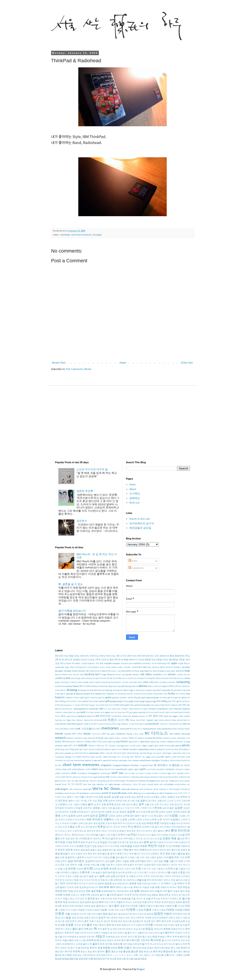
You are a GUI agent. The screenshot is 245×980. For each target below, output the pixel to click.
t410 (63, 777)
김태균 (112, 816)
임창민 (159, 914)
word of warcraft (72, 793)
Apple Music (184, 664)
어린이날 (146, 884)
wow (124, 793)
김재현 (176, 812)
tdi (108, 777)
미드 (171, 843)
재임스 (122, 918)
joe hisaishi (160, 713)
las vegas (174, 716)
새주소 (150, 861)
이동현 (168, 906)
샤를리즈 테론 (176, 861)
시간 (134, 873)
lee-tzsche (88, 720)
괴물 (147, 805)
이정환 (140, 910)
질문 (177, 925)
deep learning (114, 686)
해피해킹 (166, 948)
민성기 (88, 846)
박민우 (152, 846)
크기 (134, 933)
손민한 (72, 869)
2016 (177, 656)
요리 (82, 899)
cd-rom (187, 675)
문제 (141, 843)
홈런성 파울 (117, 952)
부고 (126, 854)
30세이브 (85, 660)
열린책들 (96, 891)
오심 (188, 891)
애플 (139, 880)
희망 (69, 955)
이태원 (179, 910)
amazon (116, 664)
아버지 (168, 876)
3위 (116, 660)
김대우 (65, 812)
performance (165, 746)
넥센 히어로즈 (95, 820)
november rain (183, 738)
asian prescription (108, 667)
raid (107, 753)
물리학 (153, 843)
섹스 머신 (183, 865)
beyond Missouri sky (111, 671)
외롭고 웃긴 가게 (71, 899)
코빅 (115, 933)
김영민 (162, 812)
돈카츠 (117, 827)
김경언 (187, 808)
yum (157, 793)
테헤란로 (111, 937)
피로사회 (118, 944)
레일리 (122, 831)
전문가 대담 (181, 918)
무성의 (82, 843)
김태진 (119, 816)
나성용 (182, 816)
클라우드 (170, 933)
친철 (77, 933)
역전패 (59, 891)
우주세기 (165, 899)
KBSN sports (66, 716)
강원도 (164, 797)
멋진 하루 (123, 839)
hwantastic (67, 709)
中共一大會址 (176, 955)
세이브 (174, 865)
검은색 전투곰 (115, 801)
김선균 (116, 812)
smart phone (78, 769)
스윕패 (182, 869)
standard (160, 769)
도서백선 (135, 494)
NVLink (66, 742)
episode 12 (168, 690)
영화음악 (145, 891)
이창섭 (163, 910)
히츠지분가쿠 (103, 955)
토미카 (131, 937)
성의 (153, 865)
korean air (144, 716)
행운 (57, 952)
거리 (77, 801)
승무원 (128, 873)
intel (170, 709)
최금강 (149, 929)
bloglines (148, 671)
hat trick (109, 705)
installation (162, 709)
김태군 (103, 816)
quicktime (77, 753)
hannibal (100, 705)
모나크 (154, 839)
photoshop (60, 750)
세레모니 (166, 865)
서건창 (61, 865)
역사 (174, 888)
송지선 (120, 869)
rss (119, 757)
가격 (180, 793)
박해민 (77, 850)
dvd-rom (101, 690)
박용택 (184, 846)
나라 (166, 816)
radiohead (65, 235)
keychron (91, 716)
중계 (114, 925)
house (175, 705)
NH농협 (99, 738)
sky (182, 765)
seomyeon (123, 761)
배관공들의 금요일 (140, 528)
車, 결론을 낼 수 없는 (71, 584)
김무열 (80, 812)
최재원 (167, 929)
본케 (100, 854)
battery (75, 671)
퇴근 (150, 937)
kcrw (75, 716)
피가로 (109, 944)
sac (143, 757)
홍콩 (141, 952)
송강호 (113, 869)
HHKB (116, 705)
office (94, 742)
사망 (147, 858)
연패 (88, 891)
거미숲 (84, 801)
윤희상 (66, 906)
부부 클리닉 (135, 854)
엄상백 (83, 888)
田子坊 (106, 959)
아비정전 (176, 876)
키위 (185, 933)
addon (78, 664)
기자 (149, 808)
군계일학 (78, 808)
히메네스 (92, 955)
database (95, 686)
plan (86, 750)
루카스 (68, 835)
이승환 (103, 910)
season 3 (98, 761)
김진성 (94, 816)
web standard (146, 789)
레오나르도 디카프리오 (107, 831)
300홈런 (77, 660)
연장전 (82, 891)
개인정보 (63, 801)
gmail (102, 701)
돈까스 (109, 827)
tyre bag (92, 785)
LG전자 (121, 720)
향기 (62, 952)
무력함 (69, 843)
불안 (188, 854)
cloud (86, 682)
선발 (103, 865)
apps (67, 667)
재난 (108, 918)
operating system (159, 742)
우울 (133, 899)
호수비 (101, 952)
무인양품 (112, 843)
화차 (155, 952)
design (128, 686)
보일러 (79, 854)
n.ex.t (135, 734)
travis (64, 785)
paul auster (130, 746)
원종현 (88, 902)
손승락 (80, 869)
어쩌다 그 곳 (157, 884)
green (169, 701)
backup (155, 667)
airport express (88, 664)
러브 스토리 (73, 831)
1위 (118, 656)
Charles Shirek (106, 678)
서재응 (86, 865)
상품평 (126, 861)
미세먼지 (183, 843)
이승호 (96, 910)
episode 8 (70, 694)
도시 (83, 827)
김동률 (73, 812)
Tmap (172, 781)
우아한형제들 (124, 899)
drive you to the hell (88, 690)
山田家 (187, 955)
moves (187, 729)
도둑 (65, 827)
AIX (97, 664)
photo (186, 746)
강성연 (147, 797)
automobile (137, 667)
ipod (83, 712)
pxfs (57, 753)
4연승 (141, 660)
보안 (73, 854)
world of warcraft (111, 793)
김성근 (123, 812)
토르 (118, 937)
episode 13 (178, 690)
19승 (113, 656)
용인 (98, 899)
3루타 (98, 660)
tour (177, 781)
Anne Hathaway (159, 664)
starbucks (170, 769)
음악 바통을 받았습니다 (72, 611)
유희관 (157, 902)
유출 (144, 902)
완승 (161, 895)
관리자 (129, 805)
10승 (71, 656)
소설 (60, 869)
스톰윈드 (75, 873)
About (133, 489)
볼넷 (105, 854)
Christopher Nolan (153, 678)
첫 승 (110, 929)
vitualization (180, 785)
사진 (57, 861)
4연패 (148, 660)
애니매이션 (116, 880)
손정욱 (105, 869)
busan (136, 675)
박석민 (169, 846)
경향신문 (162, 801)
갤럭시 (71, 801)
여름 (152, 888)
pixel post (79, 750)
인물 (67, 914)
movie (59, 734)
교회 (157, 805)
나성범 (173, 816)
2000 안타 (132, 656)
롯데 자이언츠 (180, 831)
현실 (90, 952)
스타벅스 (65, 873)
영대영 (121, 891)
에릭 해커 (110, 887)
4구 (137, 660)
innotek (152, 709)
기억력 (144, 808)
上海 (166, 955)
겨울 (137, 801)
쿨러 (130, 933)
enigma (149, 690)
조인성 (77, 925)
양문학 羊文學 (85, 491)
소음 (65, 869)
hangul (92, 705)
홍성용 (127, 952)
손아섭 (97, 869)
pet (173, 746)
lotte (69, 724)
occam (73, 742)
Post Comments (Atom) (79, 369)
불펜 (57, 858)
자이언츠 (177, 914)
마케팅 (165, 835)
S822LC (138, 757)
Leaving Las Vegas (63, 720)
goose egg (152, 701)
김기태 (58, 812)
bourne (58, 675)
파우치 (58, 940)
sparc (136, 769)
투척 (175, 937)
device (143, 686)
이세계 (89, 910)
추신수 (181, 929)
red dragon (167, 753)
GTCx (174, 701)
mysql (129, 734)
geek (144, 698)
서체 (92, 865)
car (165, 675)
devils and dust (155, 686)
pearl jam (154, 746)
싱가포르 (121, 876)
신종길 (181, 873)
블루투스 (82, 858)
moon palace (178, 729)
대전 (157, 823)
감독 (101, 797)
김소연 (139, 812)
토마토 (124, 937)
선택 (125, 865)
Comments (136, 568)
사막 (142, 858)
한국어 (93, 948)
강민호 (140, 797)
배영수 (120, 850)
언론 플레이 (61, 888)
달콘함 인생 (104, 823)
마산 (134, 835)
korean (135, 716)
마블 (128, 835)
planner (92, 750)
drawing (72, 690)
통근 (145, 937)
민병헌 (80, 846)
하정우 (64, 948)
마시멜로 (151, 835)
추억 (188, 929)
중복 (119, 925)
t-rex (186, 773)
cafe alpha (146, 675)
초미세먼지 (127, 929)
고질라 (76, 805)
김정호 (184, 812)
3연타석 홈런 (108, 660)
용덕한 (91, 899)
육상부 (165, 902)
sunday (148, 773)
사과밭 (131, 858)
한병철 (106, 948)
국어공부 (69, 808)
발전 (88, 850)
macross (164, 724)
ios (74, 713)
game (109, 698)
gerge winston (161, 698)
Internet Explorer (182, 709)
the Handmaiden (118, 781)
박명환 (143, 846)
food (188, 694)
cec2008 (66, 678)
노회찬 (139, 820)
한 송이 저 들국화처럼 (78, 948)
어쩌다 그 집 (170, 884)
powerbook (144, 750)
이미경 (181, 906)
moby (159, 729)
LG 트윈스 (110, 720)
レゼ (152, 955)
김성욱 (131, 812)
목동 (174, 839)
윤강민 (172, 902)
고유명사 (63, 805)
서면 (67, 865)
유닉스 (129, 902)
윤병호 (179, 902)
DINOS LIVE (173, 686)
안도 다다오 (85, 880)
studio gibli (106, 773)
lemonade (98, 720)
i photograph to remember (86, 709)
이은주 (122, 910)
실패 (108, 876)
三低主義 (159, 955)
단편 (86, 823)
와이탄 (136, 895)
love (86, 724)
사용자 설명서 (157, 858)
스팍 (93, 873)
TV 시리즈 (77, 785)
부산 (144, 854)
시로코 (152, 873)
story (74, 773)
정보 (120, 921)
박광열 (128, 846)
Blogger (141, 969)
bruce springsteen (124, 675)
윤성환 (58, 906)
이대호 (134, 906)
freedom (69, 698)
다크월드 (74, 823)
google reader (134, 701)
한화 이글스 (125, 948)
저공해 (148, 918)
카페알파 (105, 933)
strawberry (82, 773)
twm (85, 785)
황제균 (58, 955)
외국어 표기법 (178, 895)
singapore (106, 765)
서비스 (74, 865)
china (134, 678)
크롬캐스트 (143, 933)
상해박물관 (140, 861)
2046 (182, 656)
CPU (80, 686)
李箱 (81, 959)
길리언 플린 (168, 808)
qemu (62, 753)
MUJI (80, 734)
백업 (126, 850)
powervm (161, 750)
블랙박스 (72, 858)
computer (171, 682)
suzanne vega (165, 773)
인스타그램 (85, 914)
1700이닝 (94, 656)
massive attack (62, 729)
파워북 (90, 940)
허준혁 (76, 952)
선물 (97, 865)
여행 (157, 888)
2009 (139, 656)
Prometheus (184, 750)
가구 (185, 793)
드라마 (146, 827)
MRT (74, 734)
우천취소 (174, 899)
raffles (102, 753)
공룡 (104, 805)
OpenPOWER (122, 742)
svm (174, 773)
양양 (119, 884)
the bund (164, 777)
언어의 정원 (73, 888)
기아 (132, 808)
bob (178, 671)
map (180, 724)
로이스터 (141, 831)
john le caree (171, 713)
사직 (187, 857)
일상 (111, 914)
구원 (171, 805)
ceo (72, 678)
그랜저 (104, 808)
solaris (95, 769)
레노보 (83, 831)
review (68, 757)
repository (177, 753)
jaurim (114, 713)
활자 (176, 952)
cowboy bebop (72, 686)
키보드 (179, 933)
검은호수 (82, 521)
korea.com (127, 716)
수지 (149, 869)
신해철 (76, 876)
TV (69, 785)
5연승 (159, 660)
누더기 (166, 820)
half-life (84, 705)
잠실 (68, 918)
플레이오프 (99, 944)
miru (140, 729)
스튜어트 (85, 873)
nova (174, 738)
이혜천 (186, 910)
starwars (180, 769)
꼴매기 (138, 816)
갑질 (122, 797)
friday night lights (81, 698)
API (169, 664)
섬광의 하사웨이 (135, 865)
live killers (141, 720)
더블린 (172, 823)
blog (142, 671)
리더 (88, 835)
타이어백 (67, 937)
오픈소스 (75, 895)
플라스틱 (87, 944)
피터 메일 (128, 944)
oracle (170, 742)
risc (74, 757)
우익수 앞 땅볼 (143, 899)
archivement (93, 667)
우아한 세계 (111, 899)
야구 (63, 884)
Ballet (162, 667)
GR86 (164, 701)
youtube (150, 793)
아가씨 (140, 876)
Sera (130, 761)
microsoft (124, 729)
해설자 (150, 948)
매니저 (79, 839)
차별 (185, 925)
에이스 (120, 888)
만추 (63, 839)
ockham (80, 742)
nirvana (149, 738)
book (187, 671)
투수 (169, 937)
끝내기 (145, 816)
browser (111, 675)
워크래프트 (74, 902)
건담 (100, 801)
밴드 (131, 850)
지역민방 (158, 925)
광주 (141, 805)
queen (68, 753)
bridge (103, 675)
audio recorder (124, 667)
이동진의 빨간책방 (155, 906)
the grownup (103, 781)
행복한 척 (185, 948)
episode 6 (61, 694)
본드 (95, 854)
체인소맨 (117, 929)
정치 (153, 921)
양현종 (133, 884)
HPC (180, 705)
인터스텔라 (97, 914)
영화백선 (135, 498)
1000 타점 (63, 656)
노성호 (123, 820)
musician (96, 734)
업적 (89, 888)
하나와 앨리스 (175, 944)
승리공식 (113, 873)
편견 (104, 940)
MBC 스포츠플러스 (86, 729)
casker (180, 675)
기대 (127, 808)
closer (80, 682)
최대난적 (158, 929)
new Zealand (89, 738)
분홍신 (174, 854)
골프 (90, 805)
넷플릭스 (109, 820)
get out (178, 698)
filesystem (158, 694)
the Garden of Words (177, 777)
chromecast (174, 678)
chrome (165, 678)
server (136, 761)
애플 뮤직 (147, 880)
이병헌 (62, 910)
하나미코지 (163, 944)
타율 (60, 937)
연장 (76, 891)
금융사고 (120, 808)
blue (155, 671)
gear (140, 698)
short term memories (81, 235)
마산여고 (142, 835)
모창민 (167, 839)
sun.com (140, 773)
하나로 (153, 944)
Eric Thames (108, 694)
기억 (137, 808)
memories (110, 728)
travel (58, 785)
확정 (161, 952)
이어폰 (111, 910)
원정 (82, 902)
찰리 (75, 929)
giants (67, 701)
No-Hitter (157, 738)
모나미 (147, 839)
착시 (63, 929)
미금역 (160, 843)
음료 (93, 906)
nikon (117, 738)
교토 (152, 805)
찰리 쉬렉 (83, 929)
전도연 (155, 918)
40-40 (121, 660)
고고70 (170, 801)
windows (59, 793)
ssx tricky (151, 769)
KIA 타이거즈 (103, 716)
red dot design (133, 753)
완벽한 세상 (145, 895)
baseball (186, 667)
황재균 (187, 952)
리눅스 (82, 835)
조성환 (61, 925)
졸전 (89, 925)
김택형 (126, 816)
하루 (185, 944)
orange (187, 742)
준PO (109, 925)
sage (148, 757)
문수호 (125, 843)
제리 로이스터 (164, 921)
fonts (183, 694)
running (125, 757)
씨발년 (132, 876)
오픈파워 (95, 895)
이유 (117, 910)
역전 (180, 888)
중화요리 (126, 925)
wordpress (85, 793)
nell (171, 734)
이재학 (131, 910)
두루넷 (124, 827)
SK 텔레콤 (174, 765)
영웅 (132, 891)
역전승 (186, 888)
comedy (163, 682)
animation (146, 664)
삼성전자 (90, 861)
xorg (139, 793)
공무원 (110, 805)
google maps (123, 701)
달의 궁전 (93, 823)
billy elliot (126, 671)
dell (123, 686)
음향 (122, 906)
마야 (159, 835)
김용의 (169, 812)
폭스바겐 (156, 940)
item (92, 713)
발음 (83, 850)
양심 (115, 884)
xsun (143, 793)
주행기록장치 (99, 925)
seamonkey (79, 761)
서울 (80, 865)
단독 (81, 823)
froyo (93, 698)
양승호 (108, 884)
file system (148, 694)
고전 (70, 805)
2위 (57, 660)
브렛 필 (63, 858)
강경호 (128, 797)
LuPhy (113, 724)
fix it (178, 694)
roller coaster (96, 757)
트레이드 (182, 937)
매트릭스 (97, 839)
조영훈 (69, 925)
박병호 (161, 846)
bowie (65, 675)
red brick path (120, 753)
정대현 (114, 921)
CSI (84, 686)
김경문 (179, 808)
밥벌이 (94, 850)
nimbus (124, 738)
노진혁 (131, 820)
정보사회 (127, 921)
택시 (94, 937)
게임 (125, 801)
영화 (137, 891)
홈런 (108, 952)
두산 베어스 (135, 827)
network (60, 738)
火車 (91, 959)
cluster (125, 682)
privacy (175, 750)
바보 (117, 846)
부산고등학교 (153, 854)
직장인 (171, 925)
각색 (96, 797)
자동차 (168, 914)
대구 (120, 823)
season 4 (107, 761)
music (87, 734)
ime (118, 709)
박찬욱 (69, 850)
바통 (122, 846)
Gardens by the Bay (128, 698)
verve (156, 785)
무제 (119, 843)
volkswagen (62, 789)
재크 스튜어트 (137, 918)
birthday (135, 671)
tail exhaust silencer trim (81, 777)
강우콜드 (155, 797)
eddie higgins (129, 690)
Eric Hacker (96, 694)
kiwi (120, 716)
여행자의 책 (166, 888)
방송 (100, 850)
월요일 (95, 902)
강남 (134, 797)
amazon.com (127, 664)
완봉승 (155, 895)
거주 (90, 801)
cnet (131, 682)
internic (59, 713)
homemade (145, 705)
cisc (182, 678)
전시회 (61, 921)
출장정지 (59, 933)
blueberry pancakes (166, 671)
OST (75, 746)
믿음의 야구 (103, 846)
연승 (71, 891)
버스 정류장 (141, 850)
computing (183, 682)
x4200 (130, 793)
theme (142, 781)
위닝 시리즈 (110, 902)
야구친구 (83, 884)
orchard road (61, 746)
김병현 (108, 812)
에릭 (101, 888)
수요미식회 (130, 869)
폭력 (148, 940)
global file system (91, 701)
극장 (110, 808)
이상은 (74, 910)
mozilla (68, 734)
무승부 (89, 843)
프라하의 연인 (178, 940)
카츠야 (83, 933)
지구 (133, 925)
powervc (153, 750)
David (102, 686)
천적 (100, 929)
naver (141, 734)
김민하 (94, 812)
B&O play (147, 667)
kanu (57, 716)
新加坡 (58, 959)
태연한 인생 (85, 937)
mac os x (126, 724)
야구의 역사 (72, 884)
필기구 (146, 944)
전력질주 (163, 918)
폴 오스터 (166, 940)
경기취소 (152, 801)
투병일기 (162, 937)
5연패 (165, 660)
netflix (177, 734)
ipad (78, 713)
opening (111, 742)
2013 (162, 656)
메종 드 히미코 (135, 839)
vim (161, 785)
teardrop (136, 777)
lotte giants (78, 724)
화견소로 (148, 952)
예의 (152, 891)
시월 (168, 873)
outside (82, 746)
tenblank (155, 777)
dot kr (63, 690)
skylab (58, 769)
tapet (95, 777)
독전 (95, 827)
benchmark (96, 671)
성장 (159, 865)
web (123, 789)
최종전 (174, 929)
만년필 (181, 835)
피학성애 (137, 944)
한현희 (114, 948)
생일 (161, 861)
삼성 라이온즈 (76, 861)
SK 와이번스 (161, 765)
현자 (95, 952)
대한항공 (164, 823)
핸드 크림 (175, 948)
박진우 (61, 850)
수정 (144, 869)
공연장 (117, 805)
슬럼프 (99, 873)
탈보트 (75, 937)
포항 (143, 940)
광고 (136, 805)
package (121, 746)
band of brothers (173, 667)
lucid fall (93, 724)
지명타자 (140, 925)
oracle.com (178, 742)
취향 (67, 933)
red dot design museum (151, 753)
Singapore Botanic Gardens (126, 765)
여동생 (146, 888)
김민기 (87, 812)
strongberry (94, 773)
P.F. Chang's (111, 746)
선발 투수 (110, 865)
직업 (165, 925)
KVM (161, 716)
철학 (105, 929)
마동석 (114, 835)
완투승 (167, 895)
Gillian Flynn (76, 701)
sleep (64, 769)
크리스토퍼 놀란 (157, 933)
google (113, 701)
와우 (129, 895)
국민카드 (178, 805)
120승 (77, 656)
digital (165, 686)
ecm (121, 690)
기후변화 (157, 808)
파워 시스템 (80, 940)
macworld (173, 724)
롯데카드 (59, 835)
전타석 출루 (83, 921)
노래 (117, 820)
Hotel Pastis (166, 705)
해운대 (157, 948)
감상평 (115, 797)
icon (110, 709)
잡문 (74, 918)
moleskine (167, 729)
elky (138, 690)
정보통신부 (138, 921)
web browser (132, 789)
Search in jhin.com (140, 519)
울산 (185, 899)
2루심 (187, 656)
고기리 (177, 801)
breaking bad (92, 675)
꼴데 (132, 816)
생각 (156, 861)
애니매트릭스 (130, 880)
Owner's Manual (97, 746)
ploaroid (100, 750)
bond (182, 671)
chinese (140, 678)
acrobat (68, 664)
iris (88, 713)
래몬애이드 (182, 827)
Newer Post (59, 363)
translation (185, 781)
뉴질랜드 (175, 820)
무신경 (96, 843)
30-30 (62, 660)
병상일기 (65, 854)
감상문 (107, 797)
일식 (116, 914)
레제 (129, 831)
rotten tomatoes (110, 757)
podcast (108, 750)
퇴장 (155, 937)
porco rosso (117, 750)
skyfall (187, 765)
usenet (150, 785)
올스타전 (112, 895)
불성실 (181, 854)
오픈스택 (85, 895)
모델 (160, 839)
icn (106, 709)
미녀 (166, 843)
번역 (149, 850)
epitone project (83, 694)
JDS (127, 713)
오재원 (59, 895)
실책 (102, 876)
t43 (67, 777)
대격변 (113, 823)
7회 (187, 660)
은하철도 (79, 906)
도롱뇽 (71, 827)
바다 (112, 846)
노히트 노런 (156, 820)
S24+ (132, 757)
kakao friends (184, 713)
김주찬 (64, 816)
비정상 (106, 858)
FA (116, 694)
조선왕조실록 (178, 921)
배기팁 (113, 850)
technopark (145, 777)
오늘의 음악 (179, 891)
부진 (162, 854)
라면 (174, 827)
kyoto (166, 716)
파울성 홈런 (68, 940)
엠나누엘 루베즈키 (133, 888)
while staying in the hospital (167, 789)
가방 (76, 797)
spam (130, 769)
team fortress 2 (125, 777)
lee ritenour (78, 720)
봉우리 (113, 854)
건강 (95, 801)
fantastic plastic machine (130, 694)
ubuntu (100, 785)
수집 (153, 869)
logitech (150, 720)
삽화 (112, 861)
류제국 (75, 835)
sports (143, 769)
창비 (91, 929)
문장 (136, 843)
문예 (131, 843)
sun (121, 773)
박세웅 (176, 846)
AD (73, 664)
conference (60, 686)
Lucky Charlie (104, 724)
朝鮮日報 (74, 959)
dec (106, 686)
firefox (171, 694)
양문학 (101, 884)
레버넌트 (91, 831)
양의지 (125, 884)
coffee (145, 682)
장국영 (80, 918)
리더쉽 (95, 835)
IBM (101, 709)
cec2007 (59, 678)
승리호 (121, 873)
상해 (132, 861)
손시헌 (88, 869)
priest (169, 750)
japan (107, 713)
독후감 (101, 827)
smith (88, 769)
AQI (72, 667)
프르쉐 (79, 944)
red (111, 753)
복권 (90, 854)
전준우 (73, 921)
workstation (96, 793)
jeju (131, 713)
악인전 (58, 880)
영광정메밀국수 (109, 891)
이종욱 (147, 910)
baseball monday (63, 671)
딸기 (157, 827)
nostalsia (167, 738)
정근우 (107, 921)
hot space (155, 705)
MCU (99, 729)
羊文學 (113, 959)
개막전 (184, 797)
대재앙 (150, 823)
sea (72, 761)
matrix (73, 729)
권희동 (96, 808)
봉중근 (121, 854)
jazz (124, 713)
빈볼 (113, 858)
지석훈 (149, 925)
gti (178, 701)
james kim (99, 713)
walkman (78, 789)
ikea (114, 709)
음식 (111, 906)
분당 (168, 854)
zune (175, 793)
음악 (117, 906)
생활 (166, 861)
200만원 (146, 656)
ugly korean (115, 785)
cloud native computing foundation (105, 682)
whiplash (186, 789)
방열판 (105, 850)
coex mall (138, 682)
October (88, 742)
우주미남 (155, 899)
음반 (99, 906)
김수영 (147, 812)
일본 (105, 914)
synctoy (180, 773)
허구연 (68, 952)
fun (97, 698)
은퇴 (72, 906)
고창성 (84, 805)
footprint (60, 698)
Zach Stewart (166, 793)
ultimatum (127, 785)
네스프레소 (80, 820)
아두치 (147, 876)
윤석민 (186, 902)
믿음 (94, 846)
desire (135, 686)
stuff (115, 773)
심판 (113, 876)
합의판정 (137, 948)
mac (119, 724)
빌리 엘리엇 (121, 858)
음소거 (105, 906)
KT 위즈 (154, 716)
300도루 (68, 660)
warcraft (87, 789)
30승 (92, 660)
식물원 (174, 873)
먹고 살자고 (112, 839)
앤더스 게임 (170, 880)
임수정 (143, 914)
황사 (181, 952)
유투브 (150, 902)
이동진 (142, 906)
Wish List (134, 503)
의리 (128, 906)
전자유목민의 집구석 (142, 524)
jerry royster (139, 713)
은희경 (87, 906)
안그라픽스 (68, 880)
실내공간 (84, 876)
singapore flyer (147, 765)
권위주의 (88, 808)
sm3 (69, 769)
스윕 (176, 869)
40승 (126, 660)
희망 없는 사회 (80, 955)
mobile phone (149, 729)
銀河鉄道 (142, 959)
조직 (84, 925)
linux (133, 720)
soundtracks (121, 769)
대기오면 (127, 823)
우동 (103, 899)
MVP (104, 734)
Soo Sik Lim (110, 769)
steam (187, 769)
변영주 (184, 850)
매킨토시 (87, 839)
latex (181, 716)
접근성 (100, 921)
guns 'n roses (74, 705)
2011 (152, 656)
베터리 (163, 850)
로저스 (149, 831)
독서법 (89, 827)
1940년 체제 (105, 656)
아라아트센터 (157, 876)
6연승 (175, 660)
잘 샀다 (61, 918)
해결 (144, 948)
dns (181, 686)
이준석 (155, 910)
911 (62, 664)
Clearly (73, 682)
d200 (88, 686)
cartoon (172, 675)
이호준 (60, 914)
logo (156, 720)
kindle (114, 716)
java (120, 713)
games (116, 698)
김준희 (79, 816)
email (143, 690)
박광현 (136, 846)
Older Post (187, 363)
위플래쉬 (121, 902)
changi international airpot (86, 678)
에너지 (95, 888)
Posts (133, 561)
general (150, 698)
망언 (73, 839)
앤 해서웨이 (157, 880)
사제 (182, 858)
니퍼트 (184, 820)
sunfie (155, 773)
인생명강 (75, 914)
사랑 (137, 858)
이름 (174, 906)
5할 (170, 660)
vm (189, 785)
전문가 (172, 918)
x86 (135, 793)
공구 (99, 805)
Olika (100, 742)
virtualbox (169, 785)
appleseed (59, 667)
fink (166, 694)
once (105, 742)
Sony (101, 769)
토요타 (138, 937)
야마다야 (93, 884)
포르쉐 (117, 940)
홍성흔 (135, 952)
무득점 (62, 843)
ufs (106, 785)
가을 (81, 797)
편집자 (110, 940)
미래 (176, 843)
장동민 (87, 918)
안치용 (101, 880)
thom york (160, 781)
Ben (88, 671)
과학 (123, 805)
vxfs (71, 789)
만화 (68, 839)
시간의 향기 (143, 873)
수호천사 (161, 869)
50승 (153, 660)
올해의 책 (122, 895)
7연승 (182, 660)
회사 (64, 955)
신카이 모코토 (65, 876)
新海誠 (65, 959)
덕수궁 (180, 823)
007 (57, 656)
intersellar (68, 713)
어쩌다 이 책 (183, 884)
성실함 (147, 865)
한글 (100, 948)
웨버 (101, 902)
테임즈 (101, 937)
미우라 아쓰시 (69, 846)
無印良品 (98, 959)
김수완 (154, 812)
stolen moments (63, 773)
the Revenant (132, 781)
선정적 (119, 865)
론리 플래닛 (159, 831)
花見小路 (121, 959)
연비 (65, 891)
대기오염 (136, 823)
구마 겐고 (164, 805)
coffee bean (154, 682)
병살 (57, 854)
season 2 (89, 761)
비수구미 (98, 858)
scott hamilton (178, 757)
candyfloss (158, 675)
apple (174, 663)
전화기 (93, 921)
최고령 (142, 929)
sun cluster (129, 773)
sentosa (115, 761)
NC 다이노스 (156, 734)
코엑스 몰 (122, 933)
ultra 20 (137, 785)
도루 (78, 827)
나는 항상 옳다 (156, 816)
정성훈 (147, 921)
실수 (97, 876)
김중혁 (86, 816)
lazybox (187, 716)
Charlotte (117, 678)
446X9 (132, 660)
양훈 (139, 884)
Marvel (186, 724)
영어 (126, 891)
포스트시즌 (133, 940)
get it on (171, 698)
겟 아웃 (131, 801)
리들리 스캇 (104, 835)
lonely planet (165, 720)
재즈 (128, 918)
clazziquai (65, 682)
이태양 (170, 910)
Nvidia (58, 742)
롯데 (168, 831)
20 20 (124, 656)
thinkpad (97, 235)
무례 (75, 843)
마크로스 (173, 835)
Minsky (133, 729)
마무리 (122, 835)
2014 (167, 656)
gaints (102, 698)
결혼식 (144, 801)
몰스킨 (181, 839)
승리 (105, 873)
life (127, 720)
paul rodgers (142, 746)
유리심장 (137, 902)
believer (82, 671)
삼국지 (64, 861)
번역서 (156, 850)
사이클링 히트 (172, 858)
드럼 (152, 827)
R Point (85, 753)
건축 (105, 801)
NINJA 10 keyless (137, 738)
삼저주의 (100, 861)
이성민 (81, 910)
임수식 (136, 914)
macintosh (153, 724)
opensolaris (134, 742)
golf (107, 701)
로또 (134, 831)
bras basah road (76, 675)
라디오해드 (165, 827)
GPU (158, 701)
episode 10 (158, 690)
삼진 (107, 861)
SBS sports (166, 757)
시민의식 (161, 873)
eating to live (112, 690)
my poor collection (116, 734)
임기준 (129, 914)
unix (144, 785)
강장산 (171, 797)
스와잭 (169, 869)
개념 (177, 797)
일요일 (122, 914)
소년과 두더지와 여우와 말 (92, 470)
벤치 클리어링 (173, 850)
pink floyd (70, 750)
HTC (184, 705)
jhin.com (150, 713)
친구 (72, 933)
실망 (91, 876)
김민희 (101, 812)
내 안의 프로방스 (66, 820)
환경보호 (168, 952)
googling (144, 701)
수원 (138, 869)
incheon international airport (134, 709)
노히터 (146, 820)
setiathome (145, 761)
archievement (80, 667)
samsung (155, 757)
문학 (146, 842)
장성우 (102, 918)
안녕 (76, 880)
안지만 (94, 880)
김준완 (72, 816)
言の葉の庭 (132, 959)
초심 (136, 929)
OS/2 (70, 746)
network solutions (75, 738)
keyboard (82, 716)
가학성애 (89, 797)
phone (178, 746)
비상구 (90, 858)
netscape (186, 734)
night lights (109, 738)
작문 (185, 914)
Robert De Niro (83, 757)
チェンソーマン (118, 955)
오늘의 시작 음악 (164, 891)
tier (167, 781)
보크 (85, 854)
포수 (124, 940)
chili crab (126, 678)
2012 (157, 656)
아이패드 (186, 876)
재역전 (114, 918)
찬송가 (69, 929)
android (137, 664)
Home (123, 363)
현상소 (84, 952)
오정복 (66, 895)
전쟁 (67, 921)
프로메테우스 (69, 944)
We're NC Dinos (106, 789)
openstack (145, 742)
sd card (67, 761)
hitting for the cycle (129, 705)
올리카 (103, 895)
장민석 (94, 918)
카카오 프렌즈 (93, 933)
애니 (107, 880)
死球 (86, 959)
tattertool (102, 777)
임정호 (150, 914)
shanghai (155, 761)
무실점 (104, 843)
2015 (172, 656)
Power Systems (130, 750)
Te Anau (114, 777)
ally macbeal (106, 664)
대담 (143, 823)
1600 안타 (84, 656)
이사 (68, 910)
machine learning (139, 724)
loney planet (177, 720)
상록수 (119, 861)
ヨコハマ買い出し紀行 (138, 955)
